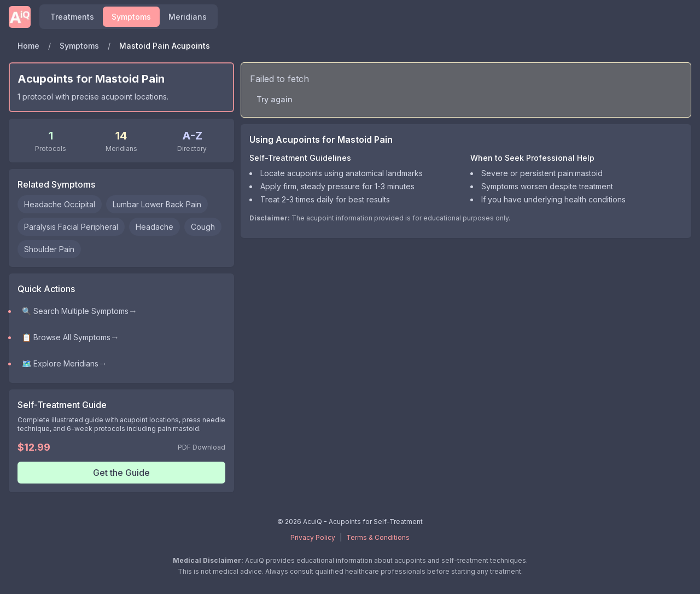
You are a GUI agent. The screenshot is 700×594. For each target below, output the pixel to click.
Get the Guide (121, 473)
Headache (154, 227)
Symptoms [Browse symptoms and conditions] (131, 17)
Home (28, 46)
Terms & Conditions (378, 537)
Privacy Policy (313, 537)
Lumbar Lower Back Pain (157, 204)
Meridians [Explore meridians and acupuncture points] (188, 17)
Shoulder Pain (49, 249)
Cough (203, 227)
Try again (275, 99)
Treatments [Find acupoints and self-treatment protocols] (72, 17)
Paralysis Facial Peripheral (71, 227)
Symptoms (79, 46)
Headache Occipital (60, 204)
